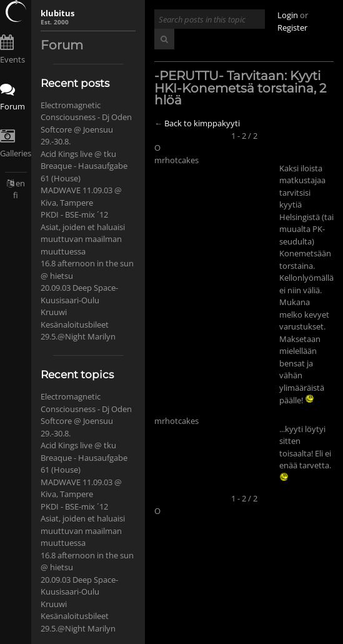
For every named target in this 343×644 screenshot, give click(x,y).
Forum (12, 106)
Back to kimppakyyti (202, 123)
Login (288, 15)
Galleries (16, 153)
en (20, 183)
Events (12, 59)
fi (16, 195)
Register (292, 28)
